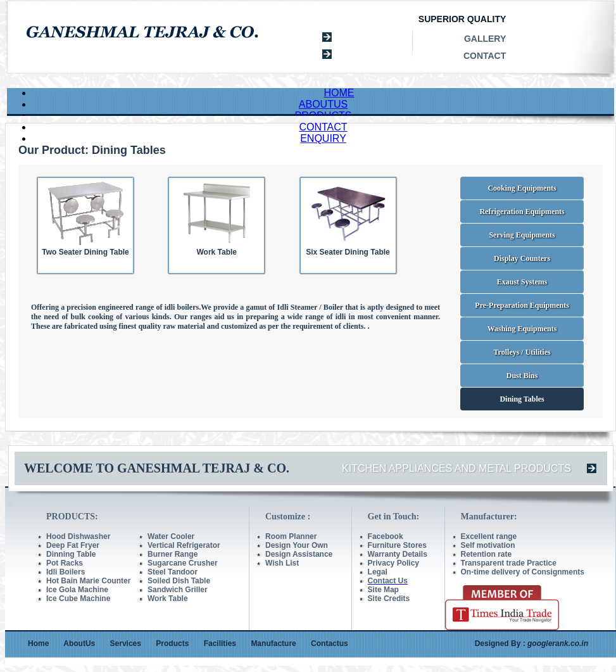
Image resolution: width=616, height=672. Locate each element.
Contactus (330, 643)
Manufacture (273, 643)
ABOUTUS (323, 104)
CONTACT (323, 127)
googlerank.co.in (558, 643)
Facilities (220, 643)
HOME (339, 93)
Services (126, 643)
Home (38, 643)
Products (172, 643)
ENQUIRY (323, 138)
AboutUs (79, 643)
